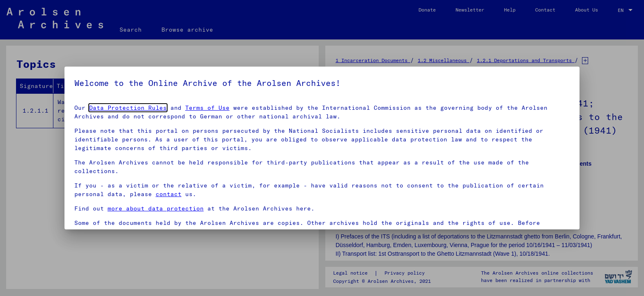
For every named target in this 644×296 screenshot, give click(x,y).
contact (169, 194)
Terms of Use (207, 108)
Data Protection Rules (128, 108)
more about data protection (156, 208)
